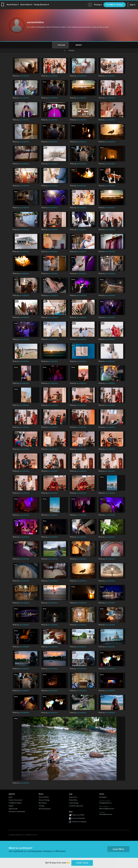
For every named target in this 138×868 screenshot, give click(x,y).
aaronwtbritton (24, 76)
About (10, 797)
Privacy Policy (73, 800)
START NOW (82, 863)
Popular (61, 45)
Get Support (103, 797)
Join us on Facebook (78, 818)
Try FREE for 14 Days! (115, 5)
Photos (71, 51)
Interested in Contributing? (17, 811)
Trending (42, 806)
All (65, 51)
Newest (79, 45)
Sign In (133, 5)
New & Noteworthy (45, 809)
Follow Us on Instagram (79, 822)
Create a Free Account (15, 800)
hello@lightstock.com (106, 814)
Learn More (118, 849)
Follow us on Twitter (78, 815)
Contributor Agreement (76, 806)
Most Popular (43, 803)
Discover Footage (44, 800)
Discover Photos (44, 797)
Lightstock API (13, 809)
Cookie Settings (74, 803)
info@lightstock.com (105, 803)
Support (11, 806)
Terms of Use (73, 797)
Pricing (98, 5)
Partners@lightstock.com (107, 809)
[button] (13, 5)
